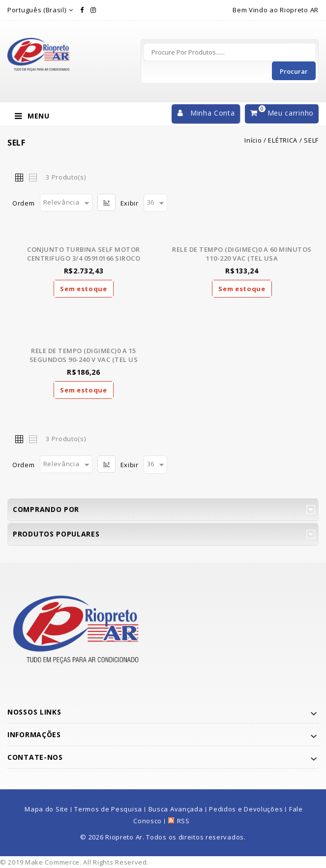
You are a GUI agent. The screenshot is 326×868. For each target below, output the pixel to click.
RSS (183, 821)
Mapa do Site (46, 809)
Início (253, 140)
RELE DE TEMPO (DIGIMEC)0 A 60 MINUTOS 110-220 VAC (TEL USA (242, 254)
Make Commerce (52, 862)
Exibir (130, 203)
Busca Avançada (176, 809)
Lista (32, 177)
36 (151, 202)
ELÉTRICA (283, 140)
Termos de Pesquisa (108, 809)
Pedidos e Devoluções (246, 809)
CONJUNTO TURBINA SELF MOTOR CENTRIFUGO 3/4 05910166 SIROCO (84, 254)
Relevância (61, 202)
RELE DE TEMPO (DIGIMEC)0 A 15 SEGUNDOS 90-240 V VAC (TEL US (84, 355)
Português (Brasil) (37, 10)
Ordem (24, 203)
